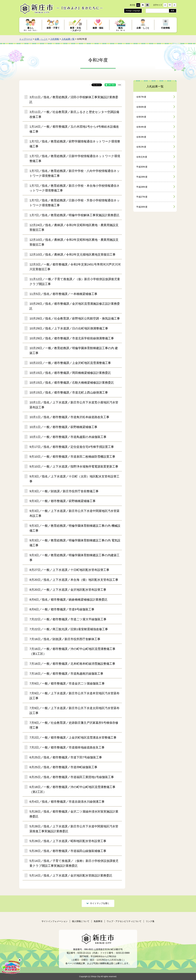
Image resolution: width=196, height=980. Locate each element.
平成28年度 (142, 187)
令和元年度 (142, 157)
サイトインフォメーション (55, 921)
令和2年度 (141, 147)
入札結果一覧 (68, 39)
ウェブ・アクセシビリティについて (124, 921)
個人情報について (81, 921)
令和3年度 (141, 137)
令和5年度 (141, 117)
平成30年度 (142, 167)
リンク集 (150, 921)
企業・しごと (41, 39)
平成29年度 (142, 177)
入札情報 (55, 39)
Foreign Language (133, 11)
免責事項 (98, 921)
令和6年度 (141, 107)
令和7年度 (141, 97)
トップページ (26, 39)
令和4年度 (141, 127)
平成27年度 (142, 197)
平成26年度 (142, 207)
